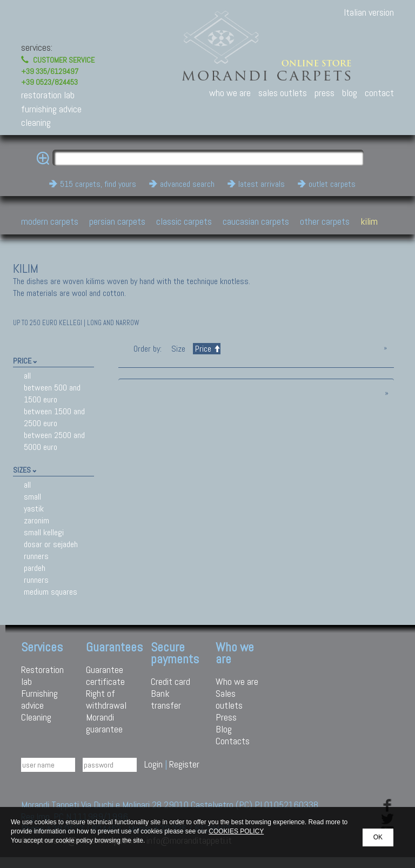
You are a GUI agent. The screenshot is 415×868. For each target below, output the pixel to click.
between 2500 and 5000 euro (54, 441)
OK (378, 837)
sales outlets (283, 93)
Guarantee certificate (105, 675)
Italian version (369, 12)
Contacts (233, 741)
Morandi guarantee (104, 723)
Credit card (170, 681)
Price (207, 349)
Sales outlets (229, 699)
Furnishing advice (39, 699)
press (324, 93)
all (27, 376)
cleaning (36, 122)
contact (379, 93)
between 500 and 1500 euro (52, 393)
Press (226, 717)
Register (184, 764)
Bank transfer (166, 699)
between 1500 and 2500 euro (54, 417)
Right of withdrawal (106, 699)
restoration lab (48, 95)
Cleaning (36, 717)
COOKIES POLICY (236, 831)
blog (350, 93)
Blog (224, 729)
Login (153, 764)
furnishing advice (51, 109)
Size (178, 349)
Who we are (237, 681)
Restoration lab (42, 675)
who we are (230, 93)
